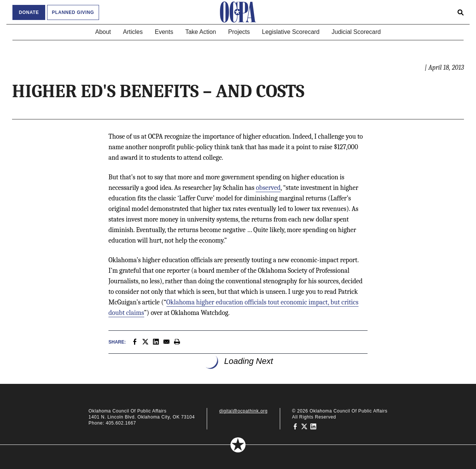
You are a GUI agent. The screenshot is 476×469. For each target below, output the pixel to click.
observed (268, 188)
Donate (29, 12)
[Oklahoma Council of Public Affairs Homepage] (238, 12)
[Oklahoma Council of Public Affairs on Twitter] (304, 426)
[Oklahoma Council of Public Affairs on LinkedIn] (313, 426)
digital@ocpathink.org (243, 411)
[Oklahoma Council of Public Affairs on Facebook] (295, 426)
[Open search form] (461, 12)
